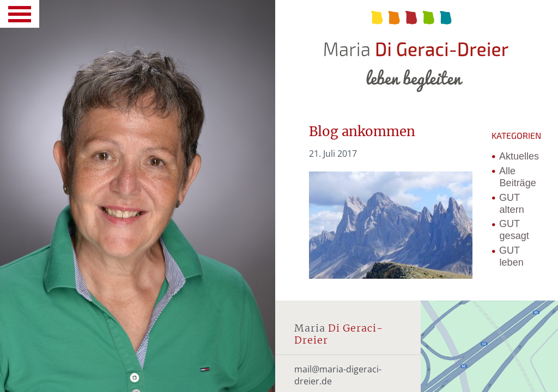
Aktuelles (519, 156)
